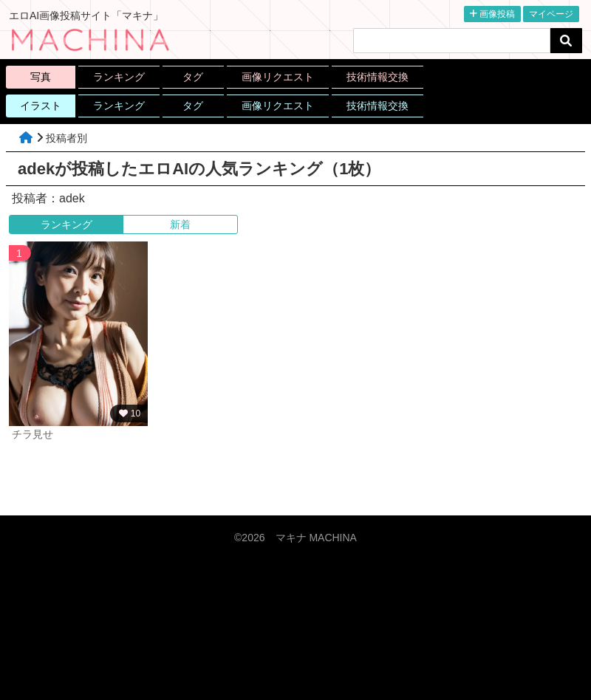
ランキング (119, 77)
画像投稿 (492, 14)
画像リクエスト (278, 77)
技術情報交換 (378, 77)
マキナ (316, 538)
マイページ (551, 14)
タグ (193, 77)
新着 (180, 224)
